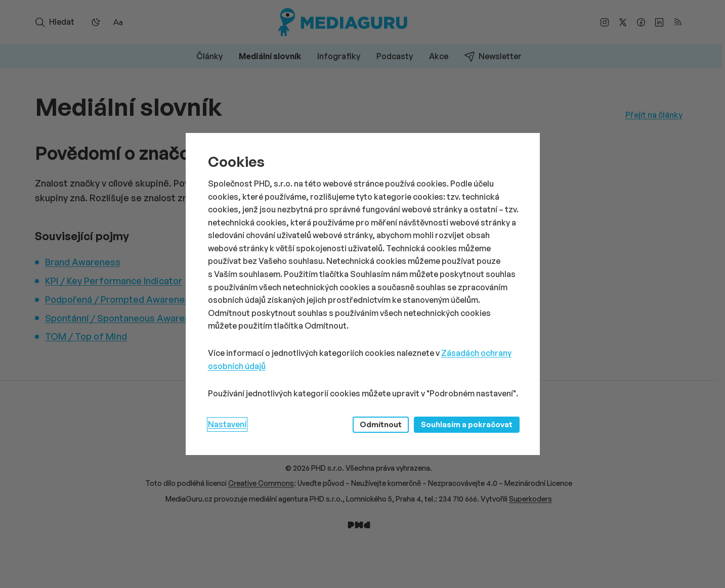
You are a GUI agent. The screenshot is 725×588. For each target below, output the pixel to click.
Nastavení (227, 424)
